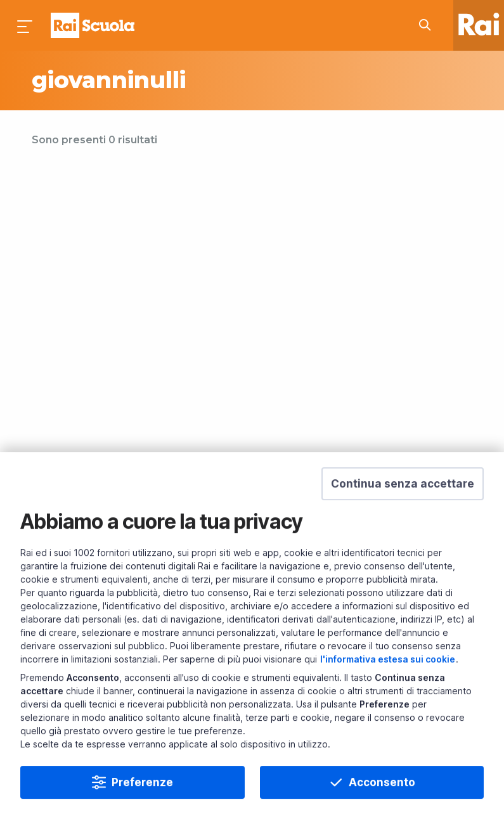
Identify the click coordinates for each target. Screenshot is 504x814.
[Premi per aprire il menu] (25, 25)
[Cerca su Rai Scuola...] (429, 25)
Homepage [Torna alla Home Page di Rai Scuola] (93, 25)
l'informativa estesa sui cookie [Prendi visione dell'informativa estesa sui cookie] (388, 681)
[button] (403, 506)
